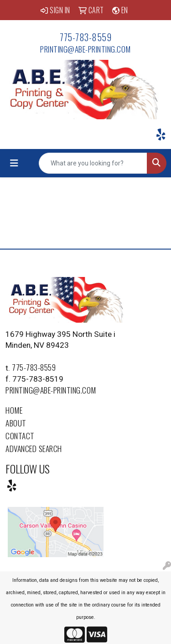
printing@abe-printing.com (85, 49)
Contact (20, 436)
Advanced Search (34, 448)
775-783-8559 (85, 37)
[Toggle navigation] (14, 163)
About (16, 423)
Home (14, 410)
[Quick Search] (93, 163)
